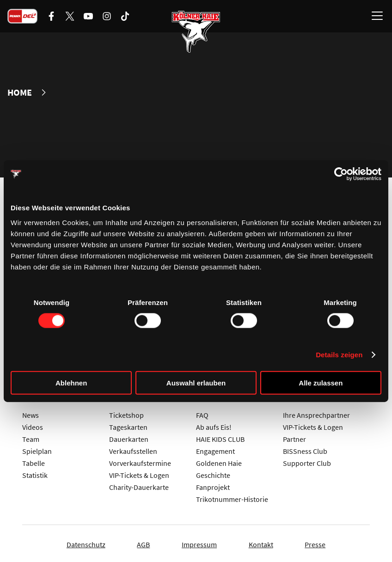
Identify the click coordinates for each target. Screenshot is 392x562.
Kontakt (266, 543)
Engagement (215, 449)
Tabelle (34, 461)
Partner (294, 437)
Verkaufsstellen (133, 449)
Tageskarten (128, 425)
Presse (326, 543)
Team (31, 437)
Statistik (35, 473)
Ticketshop (126, 413)
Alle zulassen (321, 382)
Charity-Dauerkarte (139, 485)
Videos (33, 425)
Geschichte (213, 473)
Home (20, 92)
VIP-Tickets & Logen (139, 473)
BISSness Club (305, 449)
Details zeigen (339, 355)
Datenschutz (75, 543)
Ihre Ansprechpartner (316, 413)
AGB (138, 543)
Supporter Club (307, 461)
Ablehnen (71, 382)
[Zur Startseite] (196, 32)
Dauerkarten (129, 437)
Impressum (199, 543)
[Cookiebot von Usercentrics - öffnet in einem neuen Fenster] (341, 174)
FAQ (202, 413)
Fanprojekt (213, 485)
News (31, 413)
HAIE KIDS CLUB (220, 437)
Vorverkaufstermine (140, 461)
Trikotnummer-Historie (232, 497)
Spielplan (37, 449)
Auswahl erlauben (196, 382)
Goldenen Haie (219, 461)
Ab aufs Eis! (214, 425)
